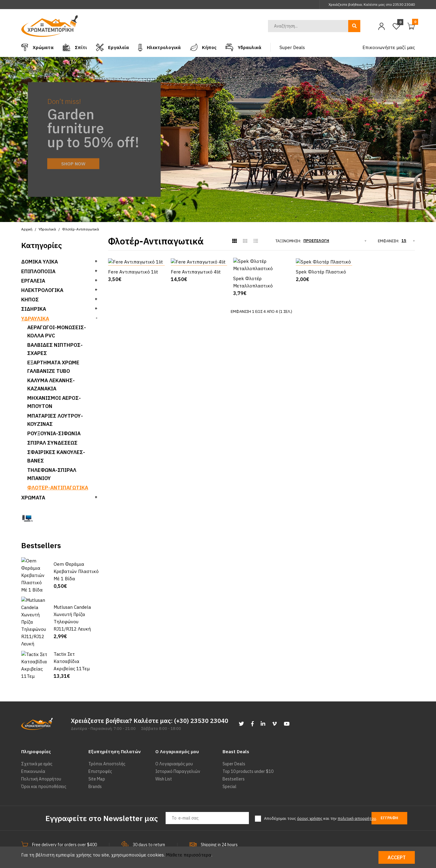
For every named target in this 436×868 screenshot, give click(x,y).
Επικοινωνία (33, 750)
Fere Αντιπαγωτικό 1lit (133, 321)
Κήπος (30, 300)
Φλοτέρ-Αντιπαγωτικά (58, 488)
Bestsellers (234, 758)
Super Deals (234, 743)
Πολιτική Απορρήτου (41, 758)
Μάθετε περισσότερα (189, 855)
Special (230, 766)
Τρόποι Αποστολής (107, 743)
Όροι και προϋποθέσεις (44, 766)
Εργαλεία (33, 281)
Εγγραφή (389, 797)
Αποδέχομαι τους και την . (320, 798)
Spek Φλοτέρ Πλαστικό (321, 321)
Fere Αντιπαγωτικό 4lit (196, 321)
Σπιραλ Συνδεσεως (52, 443)
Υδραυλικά (35, 319)
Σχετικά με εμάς (37, 743)
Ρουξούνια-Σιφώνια (54, 433)
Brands (95, 766)
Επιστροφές (100, 750)
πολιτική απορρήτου (357, 798)
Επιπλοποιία (38, 271)
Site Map (97, 758)
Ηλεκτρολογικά (42, 290)
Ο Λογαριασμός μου (174, 743)
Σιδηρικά (34, 309)
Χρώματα (33, 498)
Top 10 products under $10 (248, 750)
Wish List (164, 758)
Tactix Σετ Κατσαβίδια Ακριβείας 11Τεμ (72, 640)
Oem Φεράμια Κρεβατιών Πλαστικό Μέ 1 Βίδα (76, 568)
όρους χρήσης (310, 798)
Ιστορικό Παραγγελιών (178, 750)
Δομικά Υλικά (40, 262)
